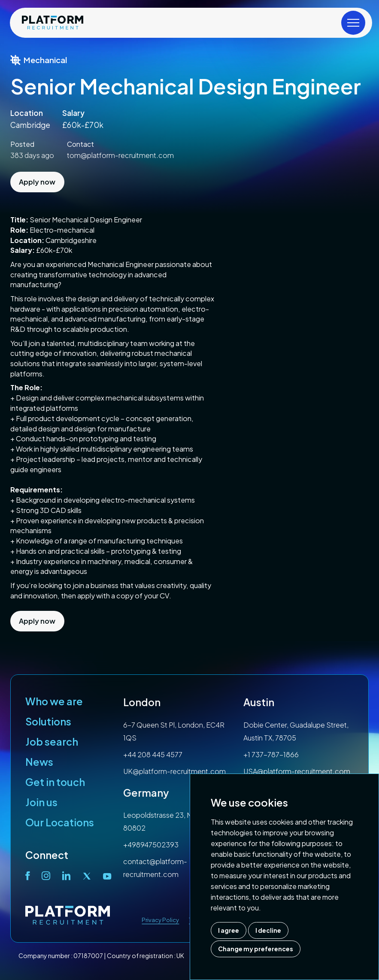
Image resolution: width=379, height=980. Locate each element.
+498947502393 (151, 845)
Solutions (48, 721)
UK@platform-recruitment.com (174, 771)
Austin (259, 702)
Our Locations (60, 822)
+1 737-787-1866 (271, 754)
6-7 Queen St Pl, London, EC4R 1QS (174, 731)
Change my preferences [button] (256, 949)
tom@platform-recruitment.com (120, 155)
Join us (41, 802)
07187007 (88, 956)
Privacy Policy (160, 920)
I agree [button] (229, 930)
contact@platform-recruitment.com (155, 868)
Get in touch (55, 782)
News (39, 762)
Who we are (54, 701)
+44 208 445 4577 (153, 754)
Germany (146, 793)
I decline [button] (268, 930)
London (142, 702)
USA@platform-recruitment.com (297, 771)
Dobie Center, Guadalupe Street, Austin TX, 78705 (296, 731)
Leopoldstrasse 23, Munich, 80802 (167, 821)
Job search (52, 742)
